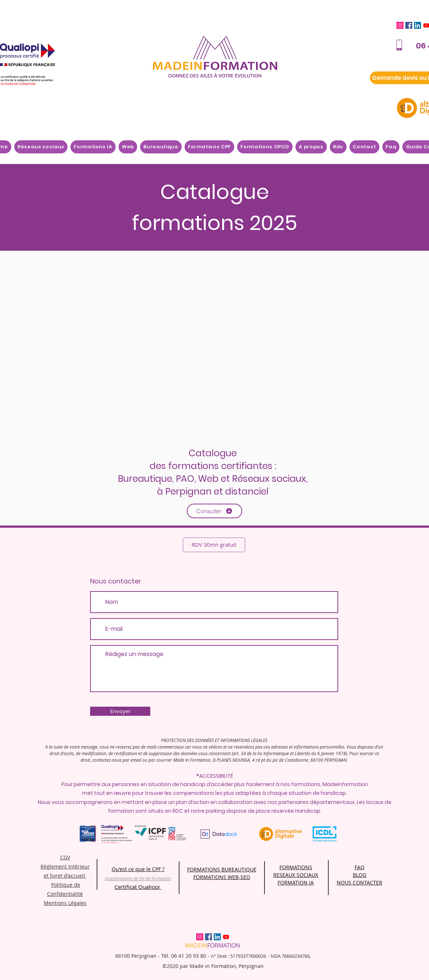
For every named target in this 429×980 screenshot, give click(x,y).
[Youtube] (226, 937)
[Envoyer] (120, 711)
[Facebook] (409, 25)
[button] (311, 147)
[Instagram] (400, 25)
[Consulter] (214, 511)
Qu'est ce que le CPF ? (138, 869)
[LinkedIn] (418, 25)
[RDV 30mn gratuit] (214, 545)
